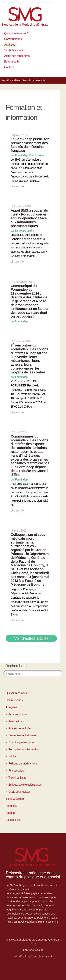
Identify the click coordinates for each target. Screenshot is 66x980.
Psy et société (16, 771)
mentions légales (33, 950)
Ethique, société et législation (25, 785)
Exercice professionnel (21, 742)
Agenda (10, 813)
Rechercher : (16, 666)
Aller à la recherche (45, 2)
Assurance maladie (19, 728)
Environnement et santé (22, 735)
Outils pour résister (19, 792)
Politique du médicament (23, 764)
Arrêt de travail (17, 721)
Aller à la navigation (10, 2)
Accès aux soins (18, 714)
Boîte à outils (12, 62)
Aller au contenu (28, 2)
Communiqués (13, 39)
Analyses (10, 45)
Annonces (11, 806)
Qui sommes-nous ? (16, 33)
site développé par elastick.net (33, 956)
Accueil (6, 80)
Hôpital (12, 756)
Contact (9, 67)
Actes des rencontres (17, 56)
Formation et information (24, 749)
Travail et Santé (17, 778)
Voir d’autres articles (31, 638)
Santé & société (14, 50)
